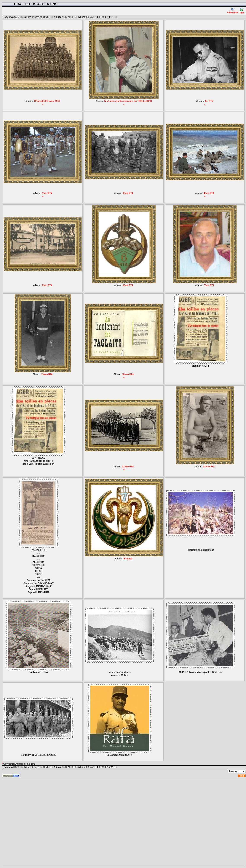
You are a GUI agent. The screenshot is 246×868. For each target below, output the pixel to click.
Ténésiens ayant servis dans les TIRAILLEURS (128, 101)
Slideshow (232, 11)
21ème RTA (128, 467)
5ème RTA (47, 285)
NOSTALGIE (70, 17)
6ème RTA (128, 285)
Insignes (128, 559)
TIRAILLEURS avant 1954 (47, 101)
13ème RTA (47, 374)
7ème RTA (209, 285)
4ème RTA (209, 193)
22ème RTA (209, 467)
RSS (242, 776)
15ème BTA (128, 374)
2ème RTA (47, 193)
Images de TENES (43, 17)
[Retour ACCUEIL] (12, 17)
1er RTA (209, 101)
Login (242, 11)
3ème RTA (128, 193)
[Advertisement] (42, 823)
